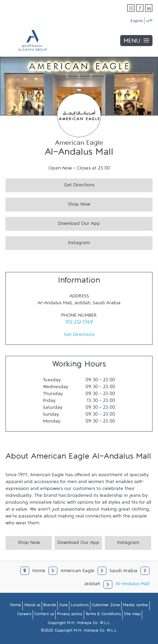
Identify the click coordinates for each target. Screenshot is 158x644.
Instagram (48, 242)
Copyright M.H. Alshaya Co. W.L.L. (79, 624)
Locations (80, 606)
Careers (24, 615)
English (137, 22)
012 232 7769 (79, 324)
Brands (50, 606)
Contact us (44, 615)
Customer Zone (106, 606)
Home (15, 606)
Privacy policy (70, 615)
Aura (63, 606)
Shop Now (48, 203)
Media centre (136, 606)
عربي (149, 21)
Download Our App (53, 223)
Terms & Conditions (103, 615)
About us (32, 606)
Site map (132, 615)
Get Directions (50, 184)
